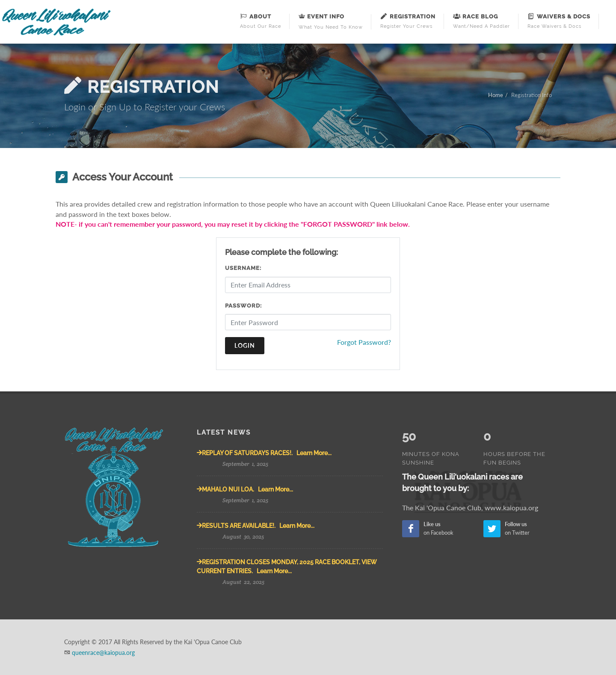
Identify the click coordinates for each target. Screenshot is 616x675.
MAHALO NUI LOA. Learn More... (245, 489)
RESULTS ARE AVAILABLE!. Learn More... (256, 526)
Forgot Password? (364, 342)
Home (496, 95)
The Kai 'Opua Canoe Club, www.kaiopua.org (470, 490)
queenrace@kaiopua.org (103, 653)
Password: (243, 306)
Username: (243, 268)
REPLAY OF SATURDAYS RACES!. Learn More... (264, 453)
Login (245, 345)
